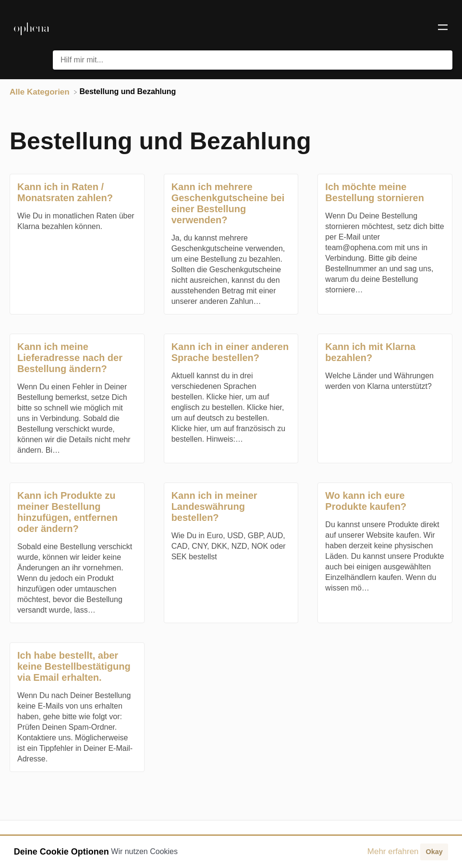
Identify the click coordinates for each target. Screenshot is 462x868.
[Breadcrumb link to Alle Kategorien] (41, 91)
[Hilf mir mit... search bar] (253, 60)
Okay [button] (434, 852)
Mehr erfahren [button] (393, 851)
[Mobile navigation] (443, 29)
